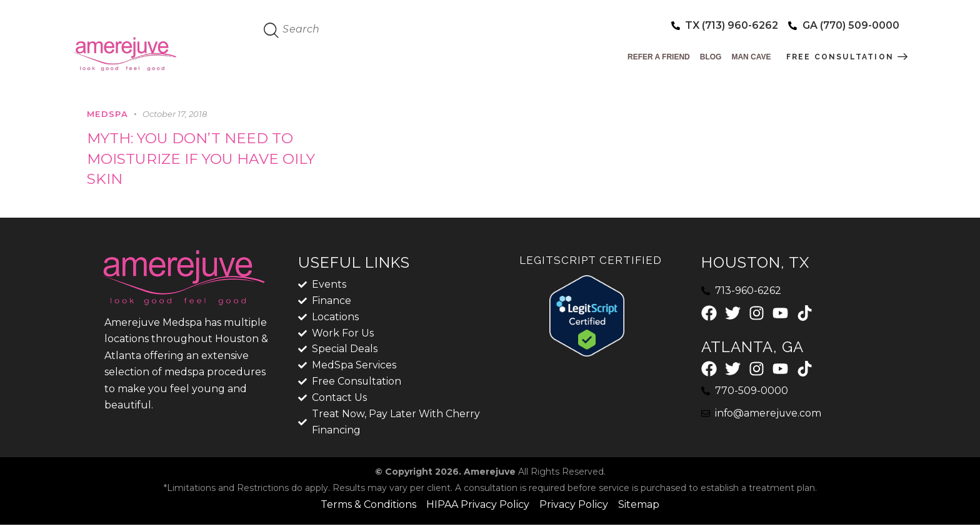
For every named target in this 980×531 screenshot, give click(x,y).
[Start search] (272, 31)
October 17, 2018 (175, 114)
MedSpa (107, 114)
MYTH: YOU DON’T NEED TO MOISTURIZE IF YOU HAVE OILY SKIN (205, 160)
